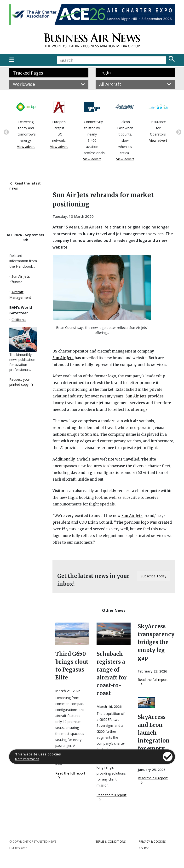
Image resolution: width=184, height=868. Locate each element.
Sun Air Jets (21, 276)
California (19, 320)
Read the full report (70, 775)
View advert (26, 147)
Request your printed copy (21, 382)
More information (27, 759)
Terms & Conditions (111, 842)
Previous (6, 132)
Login (105, 73)
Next (178, 132)
